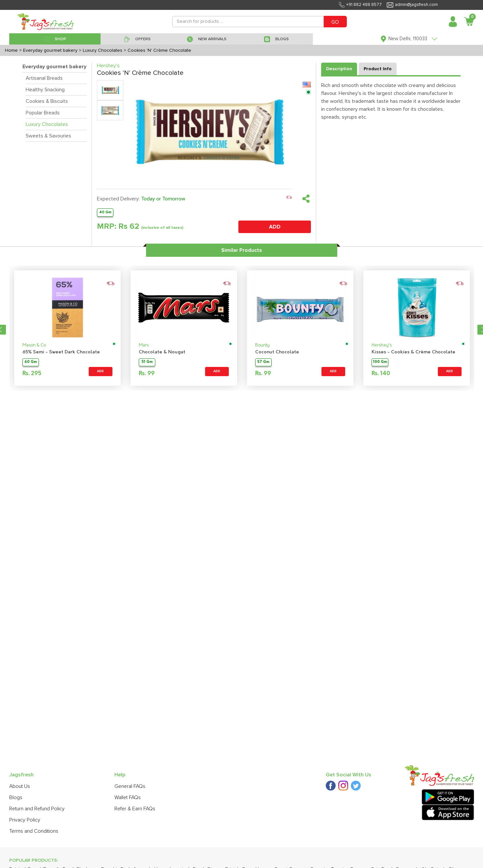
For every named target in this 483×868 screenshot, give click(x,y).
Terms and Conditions (34, 831)
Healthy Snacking (45, 90)
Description (339, 69)
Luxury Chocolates (47, 124)
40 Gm (105, 212)
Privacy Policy (25, 820)
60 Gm (31, 362)
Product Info (378, 69)
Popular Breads (43, 113)
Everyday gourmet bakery (54, 67)
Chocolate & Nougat (162, 352)
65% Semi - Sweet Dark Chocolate (61, 352)
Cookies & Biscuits (47, 101)
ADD (275, 227)
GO (335, 22)
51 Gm (147, 362)
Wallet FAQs (128, 797)
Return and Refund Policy (37, 809)
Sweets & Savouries (48, 136)
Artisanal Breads (44, 78)
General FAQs (130, 786)
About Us (20, 786)
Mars (144, 345)
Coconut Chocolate (277, 352)
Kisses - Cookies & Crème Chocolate (413, 352)
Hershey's (382, 345)
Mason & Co (34, 345)
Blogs (16, 797)
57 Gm (263, 362)
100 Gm (380, 362)
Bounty (262, 345)
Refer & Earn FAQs (135, 809)
